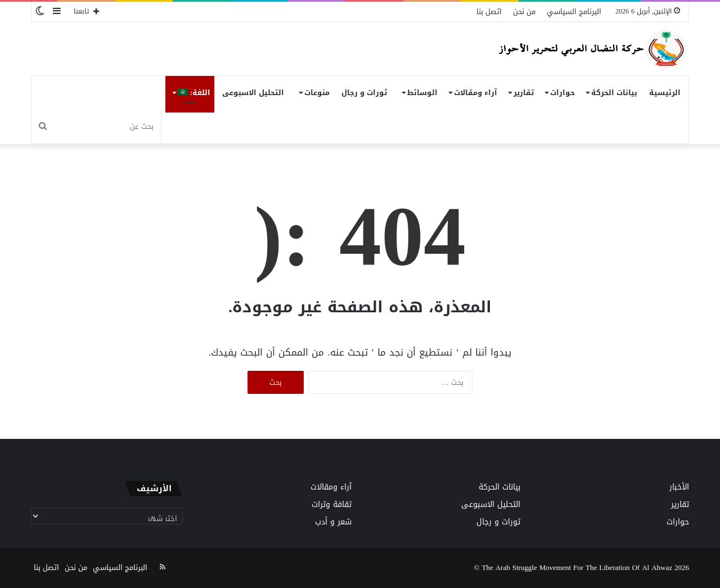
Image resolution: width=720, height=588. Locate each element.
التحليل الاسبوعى (253, 93)
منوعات (317, 93)
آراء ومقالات (476, 93)
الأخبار (679, 487)
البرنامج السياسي (574, 12)
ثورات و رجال (364, 93)
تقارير (524, 93)
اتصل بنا (489, 12)
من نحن (524, 12)
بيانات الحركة (614, 93)
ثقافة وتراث (332, 504)
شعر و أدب (333, 522)
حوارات (562, 93)
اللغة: (194, 93)
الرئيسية (665, 93)
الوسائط (422, 93)
